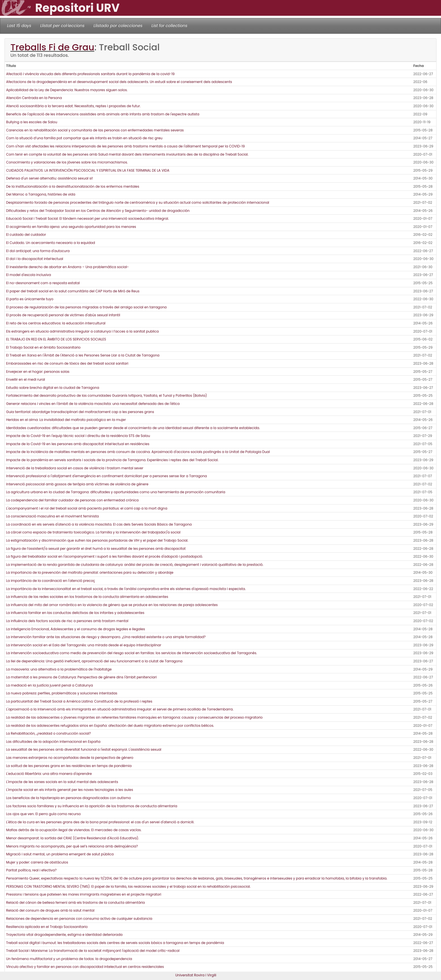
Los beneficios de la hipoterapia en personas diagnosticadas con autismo (69, 798)
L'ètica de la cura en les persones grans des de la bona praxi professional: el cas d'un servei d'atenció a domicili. (100, 822)
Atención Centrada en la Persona (34, 98)
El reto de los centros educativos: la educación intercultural (56, 323)
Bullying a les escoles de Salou (32, 122)
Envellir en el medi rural (26, 379)
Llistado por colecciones (118, 26)
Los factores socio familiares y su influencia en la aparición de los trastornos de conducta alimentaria (92, 806)
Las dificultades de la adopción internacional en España (53, 742)
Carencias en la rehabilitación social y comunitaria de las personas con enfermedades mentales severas (95, 130)
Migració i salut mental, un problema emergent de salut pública (60, 854)
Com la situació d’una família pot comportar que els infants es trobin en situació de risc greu (84, 138)
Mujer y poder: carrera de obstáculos (37, 862)
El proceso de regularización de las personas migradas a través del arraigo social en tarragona (86, 307)
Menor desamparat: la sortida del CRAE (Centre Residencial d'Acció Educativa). (73, 838)
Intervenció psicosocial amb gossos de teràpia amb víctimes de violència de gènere (77, 484)
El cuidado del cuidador (26, 235)
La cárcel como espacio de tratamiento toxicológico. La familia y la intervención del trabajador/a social (93, 532)
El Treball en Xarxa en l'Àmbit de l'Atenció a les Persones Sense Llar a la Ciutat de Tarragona (83, 355)
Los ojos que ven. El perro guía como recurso (43, 814)
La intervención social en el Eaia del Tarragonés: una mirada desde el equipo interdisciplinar (84, 645)
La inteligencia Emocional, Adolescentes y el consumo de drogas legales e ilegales (76, 629)
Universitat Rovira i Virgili (196, 975)
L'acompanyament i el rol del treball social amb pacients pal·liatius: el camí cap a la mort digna (87, 508)
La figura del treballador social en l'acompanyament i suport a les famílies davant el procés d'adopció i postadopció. (104, 556)
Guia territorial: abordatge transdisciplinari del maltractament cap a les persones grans (80, 412)
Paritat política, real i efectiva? (31, 870)
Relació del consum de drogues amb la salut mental (50, 910)
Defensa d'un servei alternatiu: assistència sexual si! (50, 178)
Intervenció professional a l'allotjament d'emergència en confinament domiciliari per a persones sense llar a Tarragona (107, 476)
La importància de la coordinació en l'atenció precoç (51, 581)
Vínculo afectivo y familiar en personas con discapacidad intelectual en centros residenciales (85, 967)
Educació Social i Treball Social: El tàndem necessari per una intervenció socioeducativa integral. (87, 218)
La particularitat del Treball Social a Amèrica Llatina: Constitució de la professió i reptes (79, 701)
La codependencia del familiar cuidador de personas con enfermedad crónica (72, 500)
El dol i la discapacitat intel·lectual (35, 259)
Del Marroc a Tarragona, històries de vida (41, 194)
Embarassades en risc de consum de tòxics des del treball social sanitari (67, 363)
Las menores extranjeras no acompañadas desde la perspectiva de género (70, 758)
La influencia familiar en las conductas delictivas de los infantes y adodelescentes (75, 613)
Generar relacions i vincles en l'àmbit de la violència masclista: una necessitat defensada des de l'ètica (93, 404)
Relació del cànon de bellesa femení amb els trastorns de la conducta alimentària (76, 902)
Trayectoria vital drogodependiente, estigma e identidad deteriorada (64, 935)
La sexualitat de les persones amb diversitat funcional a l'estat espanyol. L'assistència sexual (84, 749)
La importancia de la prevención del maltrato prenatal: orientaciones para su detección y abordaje (90, 572)
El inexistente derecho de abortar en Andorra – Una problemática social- (67, 267)
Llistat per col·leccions (62, 26)
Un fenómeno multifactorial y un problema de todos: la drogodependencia (69, 959)
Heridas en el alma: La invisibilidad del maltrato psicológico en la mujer (66, 420)
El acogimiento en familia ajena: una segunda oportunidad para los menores (71, 227)
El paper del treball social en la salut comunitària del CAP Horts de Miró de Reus (73, 291)
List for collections (169, 26)
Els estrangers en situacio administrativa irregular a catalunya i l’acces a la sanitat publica (83, 331)
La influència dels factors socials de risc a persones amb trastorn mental (67, 621)
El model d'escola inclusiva (29, 275)
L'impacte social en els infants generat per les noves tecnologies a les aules (70, 790)
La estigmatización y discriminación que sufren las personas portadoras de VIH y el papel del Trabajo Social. (97, 540)
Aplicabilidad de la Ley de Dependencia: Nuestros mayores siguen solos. (67, 90)
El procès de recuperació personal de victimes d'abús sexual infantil (63, 315)
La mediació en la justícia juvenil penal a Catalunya (49, 685)
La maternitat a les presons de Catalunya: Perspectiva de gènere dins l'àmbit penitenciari (81, 677)
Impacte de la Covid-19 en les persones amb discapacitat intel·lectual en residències (78, 444)
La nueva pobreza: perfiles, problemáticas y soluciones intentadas (62, 693)
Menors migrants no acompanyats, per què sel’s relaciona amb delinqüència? (72, 846)
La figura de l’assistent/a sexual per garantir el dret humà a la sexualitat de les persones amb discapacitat (96, 549)
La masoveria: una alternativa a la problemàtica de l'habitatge (59, 669)
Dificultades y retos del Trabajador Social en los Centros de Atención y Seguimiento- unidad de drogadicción (98, 211)
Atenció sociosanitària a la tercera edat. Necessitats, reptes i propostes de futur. (73, 106)
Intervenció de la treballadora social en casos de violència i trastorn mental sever (75, 468)
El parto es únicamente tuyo (30, 299)
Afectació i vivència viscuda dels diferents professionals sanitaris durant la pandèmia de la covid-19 (90, 74)
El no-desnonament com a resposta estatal (43, 283)
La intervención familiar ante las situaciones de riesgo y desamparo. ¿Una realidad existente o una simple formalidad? (106, 637)
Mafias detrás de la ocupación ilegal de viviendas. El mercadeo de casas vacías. (74, 830)
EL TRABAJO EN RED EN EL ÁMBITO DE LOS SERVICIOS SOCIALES (56, 339)
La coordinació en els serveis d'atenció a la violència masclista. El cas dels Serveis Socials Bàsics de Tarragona (99, 524)
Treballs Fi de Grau (52, 47)
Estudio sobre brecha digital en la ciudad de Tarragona (53, 388)
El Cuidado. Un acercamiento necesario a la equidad (51, 243)
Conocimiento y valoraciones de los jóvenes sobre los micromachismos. (67, 162)
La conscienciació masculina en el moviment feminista (53, 516)
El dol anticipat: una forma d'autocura (38, 251)
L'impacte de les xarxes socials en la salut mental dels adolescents (62, 782)
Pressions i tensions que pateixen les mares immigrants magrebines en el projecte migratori (84, 894)
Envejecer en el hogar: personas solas (38, 372)
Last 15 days (19, 26)
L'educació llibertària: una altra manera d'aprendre (49, 774)
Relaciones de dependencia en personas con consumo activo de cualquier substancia (79, 919)
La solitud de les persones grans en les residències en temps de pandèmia (69, 766)
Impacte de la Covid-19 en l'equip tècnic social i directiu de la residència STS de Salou (78, 436)
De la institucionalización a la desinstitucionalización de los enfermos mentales (73, 186)
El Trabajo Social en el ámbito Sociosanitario (43, 347)
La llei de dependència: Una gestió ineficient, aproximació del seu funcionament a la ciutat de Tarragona (94, 661)
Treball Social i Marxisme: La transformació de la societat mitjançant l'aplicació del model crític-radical (93, 951)
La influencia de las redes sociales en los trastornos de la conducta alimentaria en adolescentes (87, 597)
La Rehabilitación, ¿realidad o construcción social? (49, 733)
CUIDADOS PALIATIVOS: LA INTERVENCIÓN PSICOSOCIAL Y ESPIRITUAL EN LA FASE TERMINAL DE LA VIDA (88, 170)
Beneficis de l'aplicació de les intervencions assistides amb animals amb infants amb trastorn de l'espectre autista (103, 114)
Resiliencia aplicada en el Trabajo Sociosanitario (47, 927)
